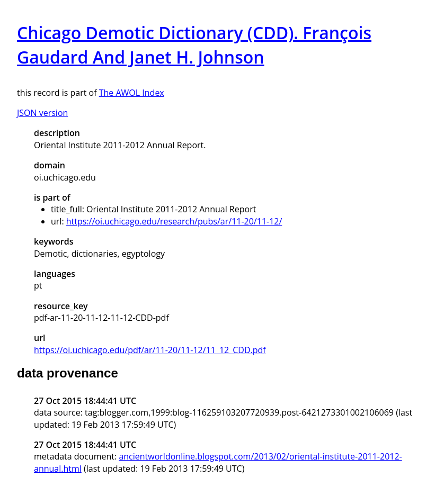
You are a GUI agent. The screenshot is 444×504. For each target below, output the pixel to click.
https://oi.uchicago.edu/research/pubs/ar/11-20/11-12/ (174, 221)
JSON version (42, 113)
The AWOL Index (132, 93)
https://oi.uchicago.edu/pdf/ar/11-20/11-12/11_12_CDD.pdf (150, 350)
